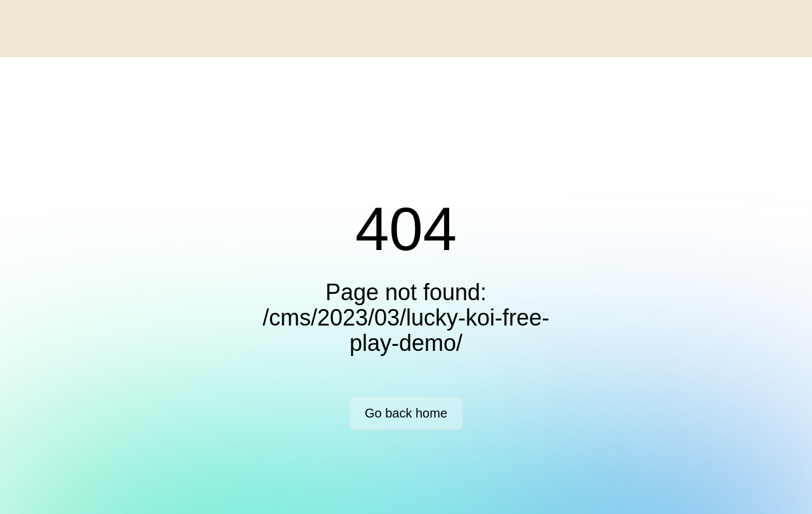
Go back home (406, 413)
